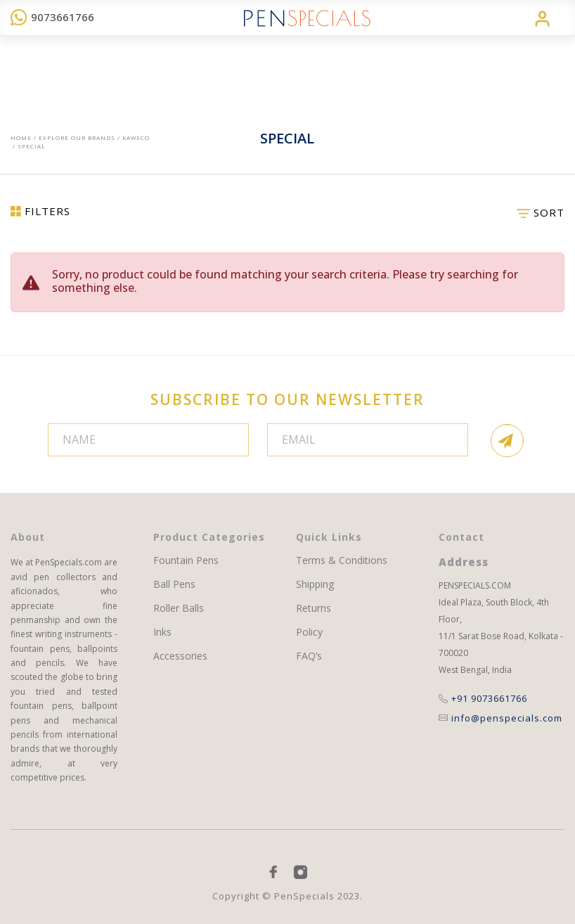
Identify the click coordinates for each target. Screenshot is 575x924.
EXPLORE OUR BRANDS (77, 137)
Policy (309, 632)
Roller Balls (179, 608)
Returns (314, 608)
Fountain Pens (186, 560)
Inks (162, 632)
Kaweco (136, 137)
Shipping (315, 584)
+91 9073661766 (483, 698)
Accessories (180, 656)
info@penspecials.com (500, 718)
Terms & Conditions (342, 560)
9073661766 (52, 17)
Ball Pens (174, 584)
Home (21, 137)
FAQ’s (309, 656)
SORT (541, 212)
